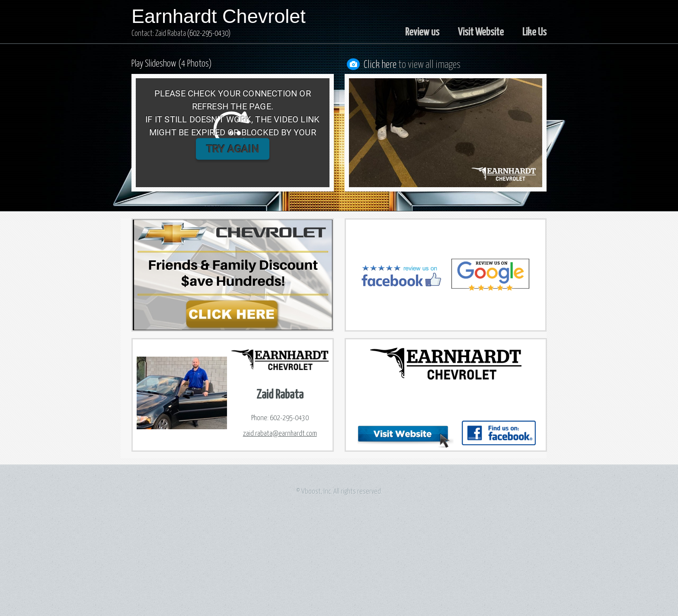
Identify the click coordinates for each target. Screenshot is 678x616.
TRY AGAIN (233, 149)
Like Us (534, 32)
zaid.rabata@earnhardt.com (280, 434)
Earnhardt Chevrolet (219, 16)
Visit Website (481, 32)
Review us (422, 32)
